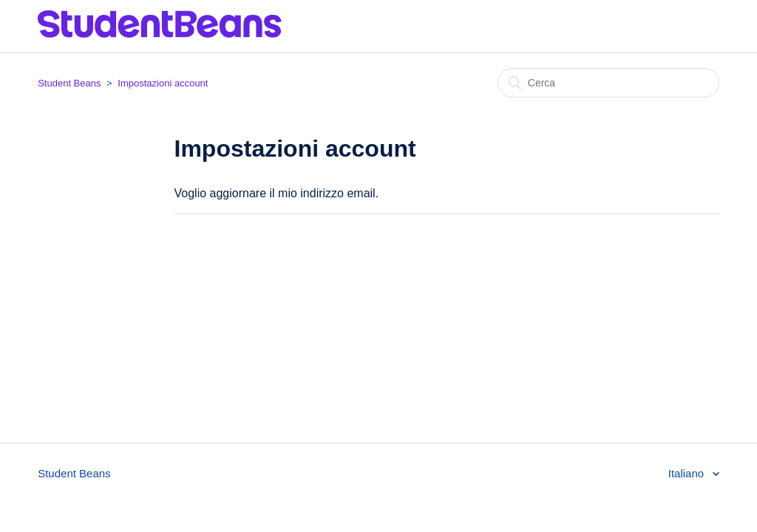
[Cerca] (608, 83)
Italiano (688, 473)
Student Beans (69, 83)
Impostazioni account (163, 83)
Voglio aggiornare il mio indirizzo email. (277, 193)
